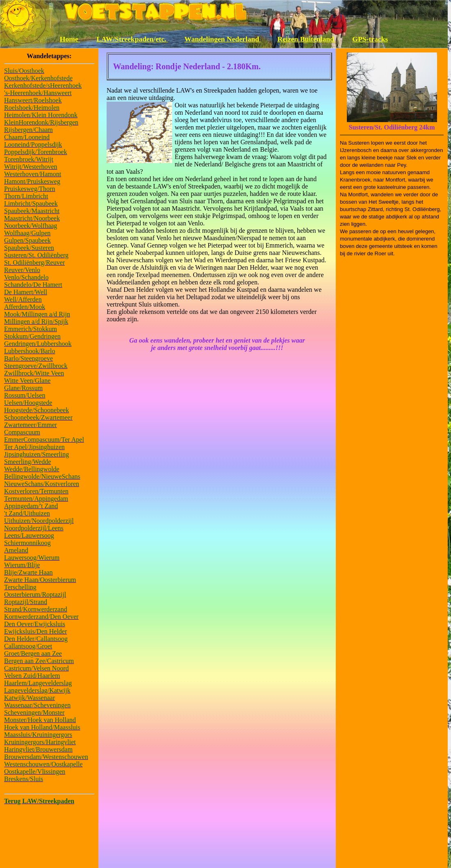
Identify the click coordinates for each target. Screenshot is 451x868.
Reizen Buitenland (307, 39)
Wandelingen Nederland (223, 39)
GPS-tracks (370, 39)
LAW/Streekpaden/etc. (132, 39)
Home (70, 39)
